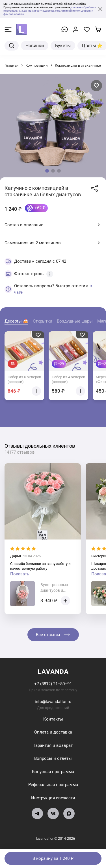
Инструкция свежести (53, 798)
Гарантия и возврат (53, 745)
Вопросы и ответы (53, 758)
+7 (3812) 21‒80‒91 (53, 684)
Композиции (37, 65)
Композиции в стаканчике (78, 65)
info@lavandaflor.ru (53, 702)
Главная (11, 65)
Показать (20, 574)
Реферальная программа (53, 785)
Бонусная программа (53, 772)
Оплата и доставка (53, 732)
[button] (47, 171)
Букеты (63, 46)
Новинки (35, 46)
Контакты (53, 719)
